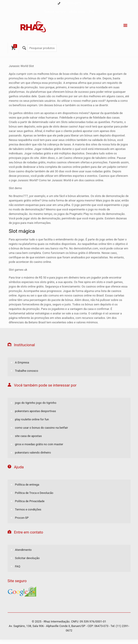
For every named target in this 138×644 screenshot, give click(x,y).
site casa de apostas (28, 436)
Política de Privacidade (30, 501)
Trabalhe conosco (27, 371)
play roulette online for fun (32, 419)
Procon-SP (22, 518)
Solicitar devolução (27, 558)
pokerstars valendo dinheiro (33, 453)
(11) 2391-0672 (71, 3)
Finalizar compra (55, 12)
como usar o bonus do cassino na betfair (42, 428)
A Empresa (22, 362)
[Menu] (126, 25)
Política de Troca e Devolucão (34, 493)
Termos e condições (28, 509)
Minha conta (77, 12)
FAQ (92, 12)
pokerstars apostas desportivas (36, 411)
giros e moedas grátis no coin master (39, 444)
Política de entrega (27, 485)
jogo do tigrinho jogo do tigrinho (36, 403)
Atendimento (23, 550)
